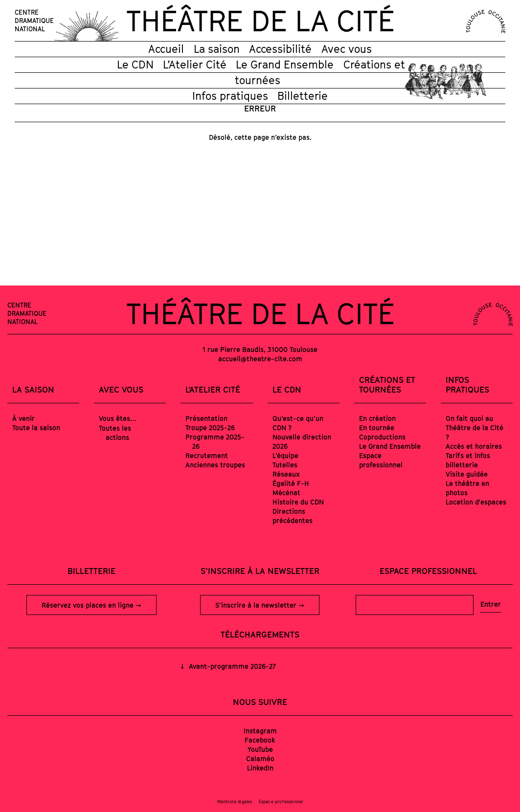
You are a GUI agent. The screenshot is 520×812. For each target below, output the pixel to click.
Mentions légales (235, 801)
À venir (23, 418)
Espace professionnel (381, 460)
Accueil (166, 49)
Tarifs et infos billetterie (468, 460)
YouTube (260, 749)
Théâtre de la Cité (260, 21)
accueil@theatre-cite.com (260, 359)
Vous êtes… (118, 418)
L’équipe (285, 455)
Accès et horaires (474, 446)
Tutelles (285, 465)
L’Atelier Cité (195, 65)
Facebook (260, 740)
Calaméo (260, 758)
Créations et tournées (387, 385)
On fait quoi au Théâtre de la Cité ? (475, 428)
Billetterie (303, 96)
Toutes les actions (115, 433)
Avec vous (347, 49)
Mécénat (286, 493)
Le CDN (135, 65)
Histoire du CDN (298, 502)
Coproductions (382, 437)
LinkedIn (260, 768)
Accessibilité (280, 49)
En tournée (377, 428)
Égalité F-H (291, 483)
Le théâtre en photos (467, 488)
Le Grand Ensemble (285, 65)
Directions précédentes (293, 516)
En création (377, 418)
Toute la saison (36, 428)
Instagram (260, 731)
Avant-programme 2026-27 (231, 666)
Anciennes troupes (215, 465)
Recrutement (207, 455)
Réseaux (286, 474)
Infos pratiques (230, 96)
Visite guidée (467, 474)
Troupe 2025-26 (210, 428)
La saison (217, 49)
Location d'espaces (476, 502)
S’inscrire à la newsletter (257, 605)
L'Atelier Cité (213, 390)
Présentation (206, 418)
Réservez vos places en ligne (89, 605)
